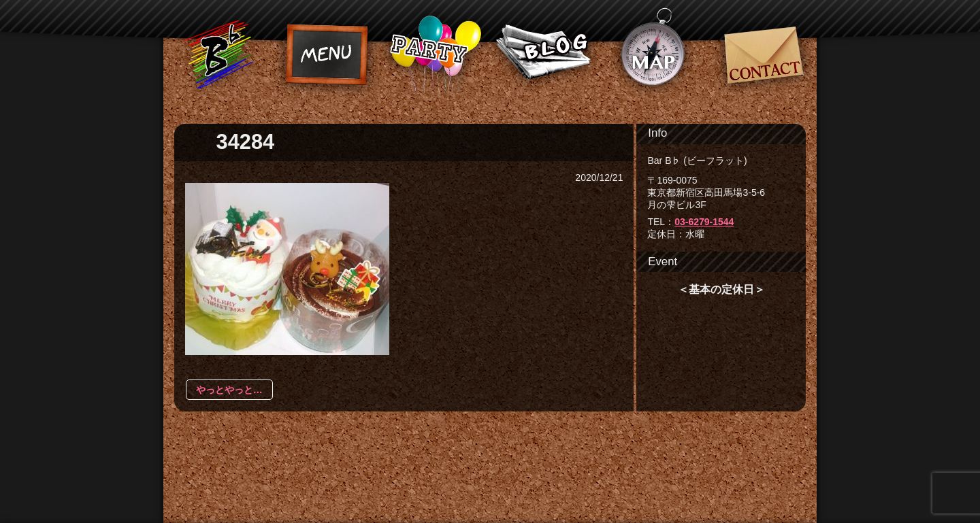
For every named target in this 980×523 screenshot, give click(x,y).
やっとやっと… (229, 390)
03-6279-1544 (704, 222)
